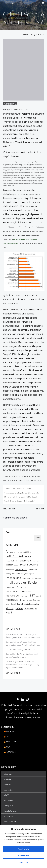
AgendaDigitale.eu (11, 811)
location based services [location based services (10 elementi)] (13, 591)
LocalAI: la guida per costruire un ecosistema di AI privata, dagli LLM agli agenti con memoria (23, 664)
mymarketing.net (11, 497)
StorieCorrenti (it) (10, 821)
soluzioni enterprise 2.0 (26, 501)
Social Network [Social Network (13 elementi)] (17, 604)
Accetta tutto (23, 849)
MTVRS (6, 795)
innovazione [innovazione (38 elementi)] (13, 578)
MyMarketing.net (12, 114)
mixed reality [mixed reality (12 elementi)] (25, 596)
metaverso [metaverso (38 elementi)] (12, 595)
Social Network (10, 501)
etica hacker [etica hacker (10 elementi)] (10, 569)
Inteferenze (8, 774)
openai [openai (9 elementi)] (38, 596)
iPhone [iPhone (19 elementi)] (19, 587)
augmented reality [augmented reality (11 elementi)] (12, 561)
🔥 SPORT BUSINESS (12, 742)
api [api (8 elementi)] (21, 552)
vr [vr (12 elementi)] (36, 609)
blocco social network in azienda (18, 489)
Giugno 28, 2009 (38, 34)
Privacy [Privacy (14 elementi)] (23, 600)
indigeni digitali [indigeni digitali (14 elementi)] (28, 573)
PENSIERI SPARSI (10, 104)
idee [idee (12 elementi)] (14, 573)
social (34, 497)
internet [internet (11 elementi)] (8, 587)
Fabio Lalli (26, 34)
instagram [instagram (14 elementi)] (36, 578)
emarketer (36, 493)
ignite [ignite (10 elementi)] (18, 574)
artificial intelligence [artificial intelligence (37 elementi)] (18, 556)
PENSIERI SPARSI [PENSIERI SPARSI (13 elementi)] (12, 600)
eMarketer (40, 227)
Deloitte (11, 227)
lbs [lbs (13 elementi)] (25, 587)
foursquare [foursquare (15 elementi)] (33, 569)
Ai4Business (8, 800)
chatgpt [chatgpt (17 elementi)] (9, 565)
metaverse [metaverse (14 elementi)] (27, 591)
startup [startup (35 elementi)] (10, 608)
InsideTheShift (9, 779)
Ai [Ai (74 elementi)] (7, 551)
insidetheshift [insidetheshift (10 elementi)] (26, 578)
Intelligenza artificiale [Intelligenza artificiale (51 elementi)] (21, 582)
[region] (23, 847)
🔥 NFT (7, 737)
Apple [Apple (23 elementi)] (26, 552)
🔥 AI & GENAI (9, 731)
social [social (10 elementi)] (8, 604)
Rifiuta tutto (24, 863)
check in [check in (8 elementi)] (17, 565)
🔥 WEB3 (7, 747)
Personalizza (23, 856)
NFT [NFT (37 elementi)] (33, 595)
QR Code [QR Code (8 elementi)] (30, 600)
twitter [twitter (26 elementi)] (19, 608)
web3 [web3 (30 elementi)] (9, 612)
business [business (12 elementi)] (36, 561)
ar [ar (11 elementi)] (31, 552)
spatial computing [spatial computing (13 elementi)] (31, 604)
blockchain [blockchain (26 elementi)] (26, 560)
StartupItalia (9, 806)
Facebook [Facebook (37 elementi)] (21, 569)
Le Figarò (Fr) (9, 816)
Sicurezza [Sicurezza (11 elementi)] (37, 600)
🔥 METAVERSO (10, 752)
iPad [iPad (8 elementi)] (14, 587)
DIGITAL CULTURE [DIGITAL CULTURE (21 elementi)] (29, 565)
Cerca (38, 538)
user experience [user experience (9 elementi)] (29, 609)
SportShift (7, 785)
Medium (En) (8, 790)
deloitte (28, 493)
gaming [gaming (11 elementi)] (8, 574)
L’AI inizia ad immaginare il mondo (20, 649)
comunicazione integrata (14, 493)
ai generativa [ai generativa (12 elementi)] (14, 552)
